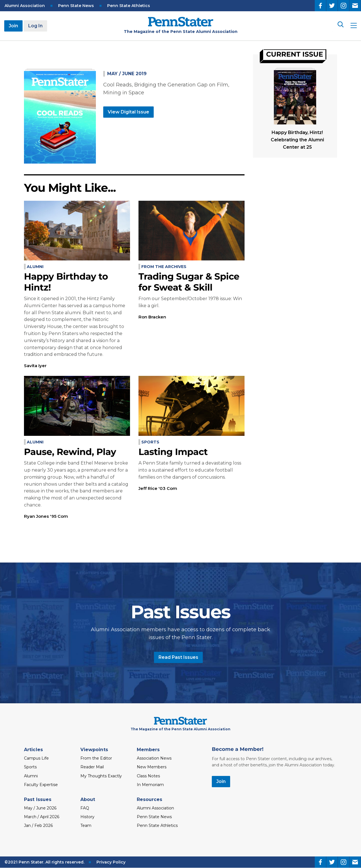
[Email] (355, 6)
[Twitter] (332, 6)
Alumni (35, 267)
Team (86, 825)
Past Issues (38, 799)
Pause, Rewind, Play (70, 452)
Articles (33, 750)
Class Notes (148, 776)
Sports (150, 442)
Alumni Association (25, 6)
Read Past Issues (178, 657)
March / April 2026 (42, 817)
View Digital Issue (128, 112)
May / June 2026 (40, 808)
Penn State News (76, 6)
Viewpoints (94, 750)
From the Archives (164, 267)
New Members (152, 767)
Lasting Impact (173, 452)
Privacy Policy (111, 862)
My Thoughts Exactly (101, 776)
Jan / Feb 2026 (38, 825)
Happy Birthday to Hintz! (66, 282)
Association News (154, 758)
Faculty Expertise (41, 785)
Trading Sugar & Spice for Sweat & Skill (189, 282)
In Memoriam (150, 785)
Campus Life (36, 758)
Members (148, 750)
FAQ (85, 808)
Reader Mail (92, 767)
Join (13, 26)
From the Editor (96, 758)
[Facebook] (320, 6)
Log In (35, 26)
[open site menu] (354, 26)
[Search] (340, 26)
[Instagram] (344, 6)
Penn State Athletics (129, 6)
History (87, 817)
